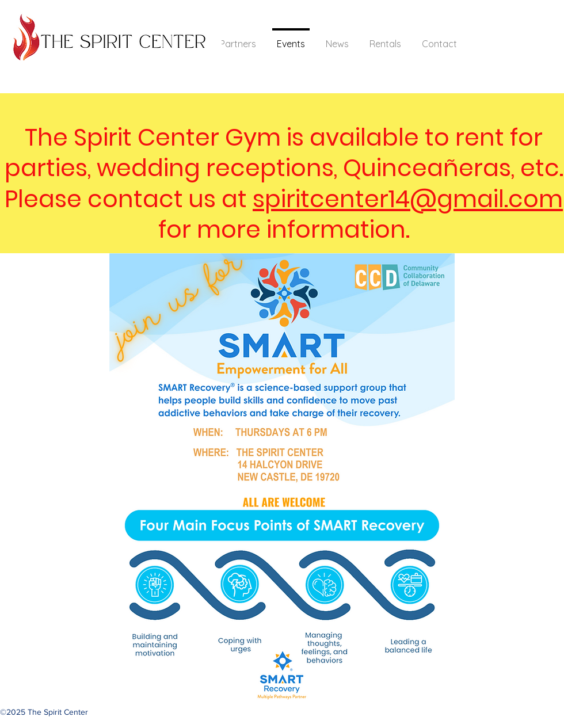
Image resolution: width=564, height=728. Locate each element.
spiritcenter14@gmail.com (408, 199)
